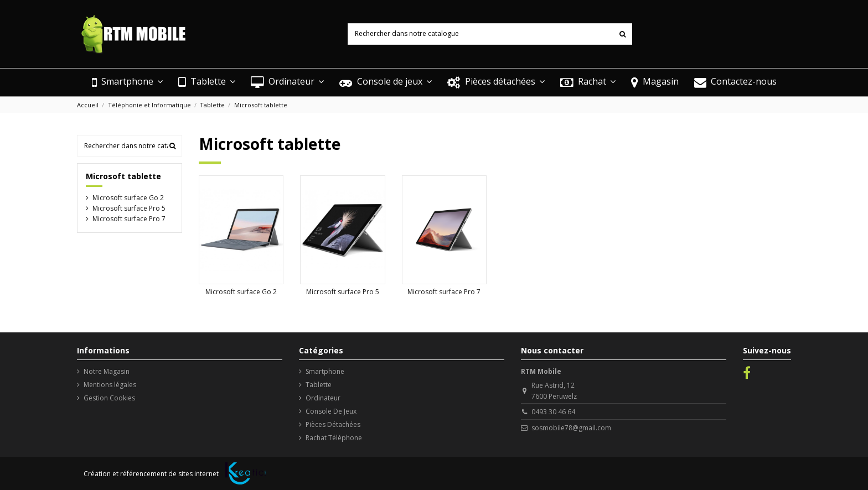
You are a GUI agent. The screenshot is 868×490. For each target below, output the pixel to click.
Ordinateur (323, 398)
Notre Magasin (107, 371)
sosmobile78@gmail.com (571, 428)
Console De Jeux (331, 411)
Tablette (319, 385)
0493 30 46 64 (553, 412)
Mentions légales (110, 385)
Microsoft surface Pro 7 (444, 292)
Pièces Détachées (333, 424)
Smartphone (325, 371)
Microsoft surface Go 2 (241, 292)
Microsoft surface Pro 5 (343, 292)
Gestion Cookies (109, 398)
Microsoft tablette (123, 176)
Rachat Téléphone (334, 438)
